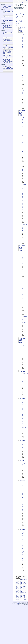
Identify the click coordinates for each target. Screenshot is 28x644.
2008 (17, 22)
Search (25, 1)
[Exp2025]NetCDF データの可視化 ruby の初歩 (8, 55)
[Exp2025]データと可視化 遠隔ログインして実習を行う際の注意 (8, 48)
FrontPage (17, 1)
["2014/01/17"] (23, 440)
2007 (21, 22)
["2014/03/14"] (23, 530)
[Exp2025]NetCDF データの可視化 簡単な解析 (8, 58)
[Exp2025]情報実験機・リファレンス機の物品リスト (8, 68)
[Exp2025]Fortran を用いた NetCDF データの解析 (8, 38)
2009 (21, 20)
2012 (17, 19)
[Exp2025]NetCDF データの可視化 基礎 (8, 26)
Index (22, 1)
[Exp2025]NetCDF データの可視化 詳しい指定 (8, 60)
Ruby (18, 603)
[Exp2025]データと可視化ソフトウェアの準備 (8, 62)
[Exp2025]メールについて (8, 66)
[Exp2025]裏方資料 (7, 50)
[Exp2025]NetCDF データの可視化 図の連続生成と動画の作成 (8, 40)
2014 (17, 18)
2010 (17, 20)
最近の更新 (3, 3)
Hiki (18, 602)
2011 (21, 19)
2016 (18, 16)
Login (26, 2)
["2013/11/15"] (23, 371)
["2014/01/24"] (23, 460)
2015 (21, 16)
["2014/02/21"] (23, 480)
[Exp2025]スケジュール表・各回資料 (7, 7)
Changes (22, 2)
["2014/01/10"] (23, 398)
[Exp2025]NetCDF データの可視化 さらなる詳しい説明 (8, 53)
